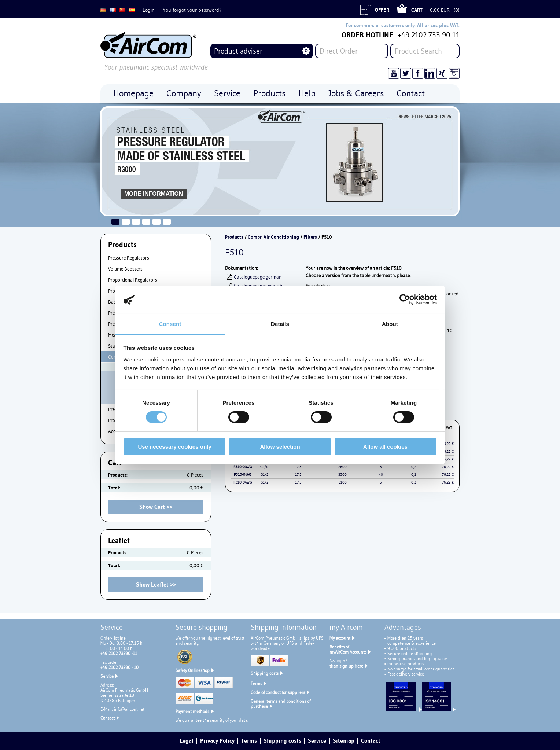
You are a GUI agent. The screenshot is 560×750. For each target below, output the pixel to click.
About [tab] (390, 324)
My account (340, 638)
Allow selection (280, 447)
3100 (343, 482)
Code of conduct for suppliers (278, 692)
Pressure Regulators (129, 258)
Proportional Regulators (133, 280)
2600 (342, 467)
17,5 (298, 467)
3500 (342, 475)
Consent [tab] (170, 324)
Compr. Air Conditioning (273, 237)
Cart (417, 10)
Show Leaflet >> (156, 584)
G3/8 (264, 467)
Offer (382, 10)
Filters (310, 237)
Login (149, 10)
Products (234, 237)
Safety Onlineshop (193, 670)
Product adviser (238, 51)
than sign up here (346, 666)
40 (381, 475)
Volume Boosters (125, 269)
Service (107, 676)
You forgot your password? (192, 10)
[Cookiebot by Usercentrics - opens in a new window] (405, 299)
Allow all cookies (385, 447)
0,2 (414, 467)
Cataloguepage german (258, 277)
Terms (256, 683)
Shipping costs (265, 673)
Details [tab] (280, 324)
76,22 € (448, 467)
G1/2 (264, 475)
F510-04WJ (242, 475)
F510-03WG (243, 467)
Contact (108, 718)
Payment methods (192, 711)
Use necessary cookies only (174, 447)
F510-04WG (243, 482)
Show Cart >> (156, 507)
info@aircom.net (129, 709)
